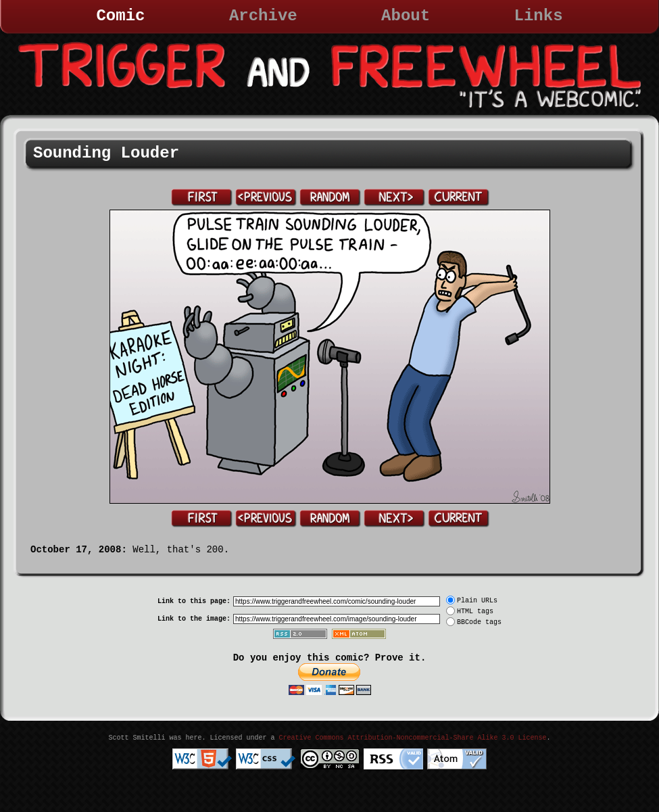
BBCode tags (479, 622)
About (406, 16)
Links (539, 16)
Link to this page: (194, 601)
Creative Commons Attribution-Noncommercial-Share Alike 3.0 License (412, 738)
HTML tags (475, 612)
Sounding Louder (106, 153)
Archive (263, 16)
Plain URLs (477, 601)
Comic (120, 16)
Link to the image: (194, 619)
